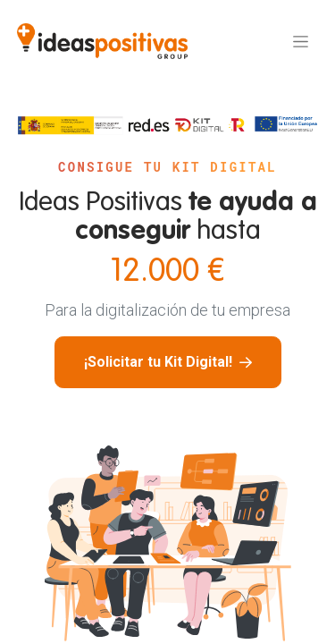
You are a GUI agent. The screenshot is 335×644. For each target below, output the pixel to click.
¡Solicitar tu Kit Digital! (168, 362)
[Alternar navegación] (301, 41)
